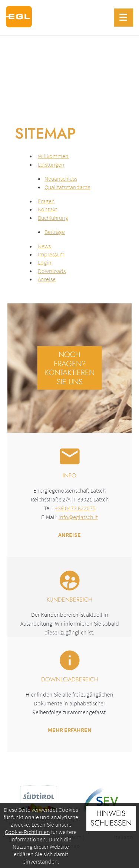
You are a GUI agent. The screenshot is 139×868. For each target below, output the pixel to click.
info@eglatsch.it (78, 517)
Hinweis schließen (111, 818)
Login (45, 262)
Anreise (47, 279)
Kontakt (47, 209)
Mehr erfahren (70, 730)
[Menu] (123, 18)
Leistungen (51, 164)
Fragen (46, 201)
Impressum (51, 254)
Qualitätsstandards (67, 187)
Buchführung (53, 218)
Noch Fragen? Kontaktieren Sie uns (70, 368)
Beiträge (55, 232)
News (44, 246)
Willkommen (53, 156)
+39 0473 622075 (75, 508)
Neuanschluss (61, 178)
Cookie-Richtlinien (27, 832)
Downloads (52, 271)
